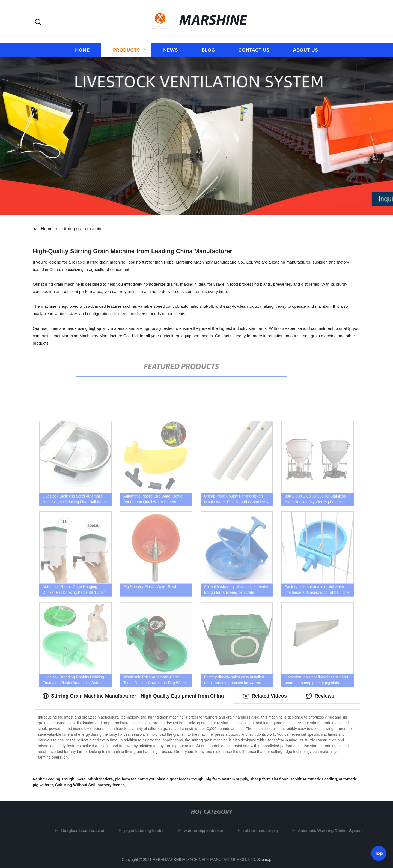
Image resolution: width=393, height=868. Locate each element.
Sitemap (264, 860)
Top (379, 854)
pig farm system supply (227, 779)
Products (126, 50)
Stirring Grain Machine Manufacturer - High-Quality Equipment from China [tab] (133, 696)
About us (305, 50)
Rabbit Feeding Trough (53, 779)
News (171, 50)
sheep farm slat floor (269, 779)
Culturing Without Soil (75, 785)
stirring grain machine (83, 229)
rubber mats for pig (263, 830)
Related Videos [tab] (265, 696)
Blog (208, 50)
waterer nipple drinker (206, 830)
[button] (38, 22)
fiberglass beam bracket (85, 830)
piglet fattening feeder (146, 830)
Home (82, 50)
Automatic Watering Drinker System (333, 830)
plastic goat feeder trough (180, 779)
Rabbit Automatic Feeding (313, 779)
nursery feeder (111, 785)
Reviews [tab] (320, 696)
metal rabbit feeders (95, 779)
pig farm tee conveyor (135, 779)
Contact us (254, 50)
